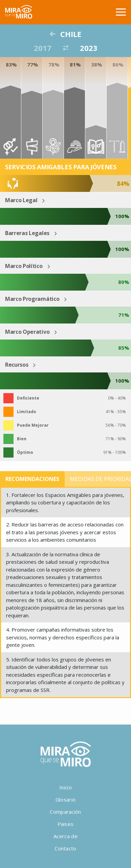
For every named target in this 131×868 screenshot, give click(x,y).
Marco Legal (21, 200)
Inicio (65, 787)
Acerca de (65, 836)
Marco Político (24, 266)
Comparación (65, 812)
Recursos (17, 365)
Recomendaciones (32, 479)
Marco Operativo (27, 332)
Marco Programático (32, 299)
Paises (66, 824)
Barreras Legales (27, 233)
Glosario (65, 799)
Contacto (65, 848)
